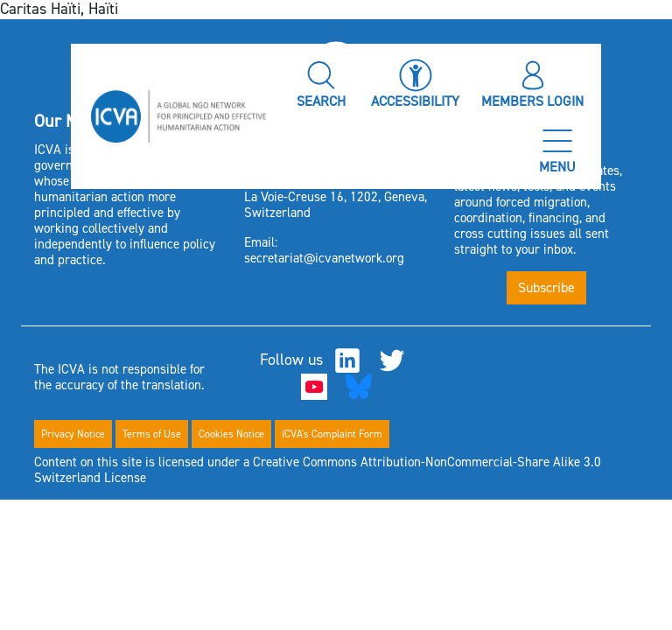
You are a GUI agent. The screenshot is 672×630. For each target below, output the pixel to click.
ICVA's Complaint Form (332, 434)
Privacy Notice (73, 434)
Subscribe (546, 287)
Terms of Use (152, 434)
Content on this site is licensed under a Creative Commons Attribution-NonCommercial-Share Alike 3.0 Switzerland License (318, 470)
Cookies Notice (231, 434)
